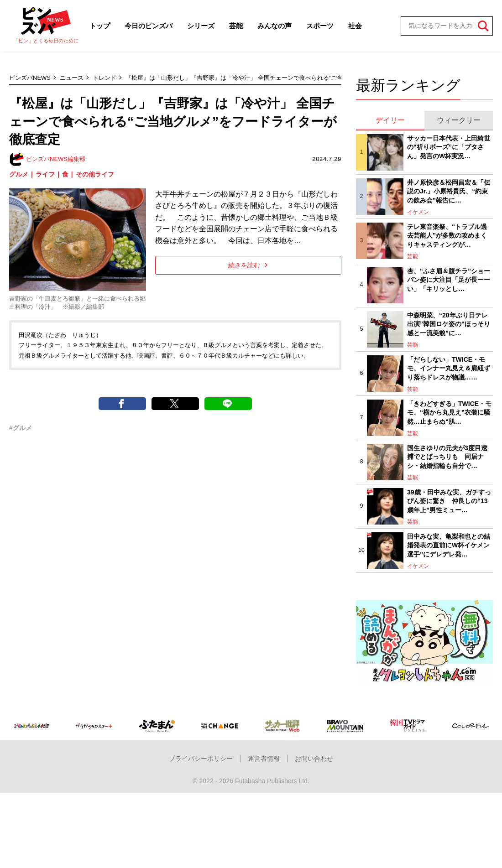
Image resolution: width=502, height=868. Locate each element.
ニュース (72, 78)
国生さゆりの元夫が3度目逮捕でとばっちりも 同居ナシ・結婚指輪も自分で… (447, 457)
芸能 (236, 26)
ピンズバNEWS (30, 78)
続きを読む (248, 265)
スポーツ (320, 26)
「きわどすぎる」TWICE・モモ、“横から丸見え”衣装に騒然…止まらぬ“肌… (449, 413)
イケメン (418, 212)
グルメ (19, 174)
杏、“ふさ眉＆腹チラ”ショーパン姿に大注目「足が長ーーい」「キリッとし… (449, 280)
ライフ (45, 174)
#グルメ (21, 428)
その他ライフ (95, 174)
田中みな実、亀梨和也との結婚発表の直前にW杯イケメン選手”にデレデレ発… (449, 545)
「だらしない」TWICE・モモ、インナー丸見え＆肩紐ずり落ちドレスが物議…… (449, 368)
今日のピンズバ (149, 26)
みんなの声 (275, 26)
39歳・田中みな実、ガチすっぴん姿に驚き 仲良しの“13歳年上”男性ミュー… (449, 501)
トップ (100, 26)
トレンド (105, 78)
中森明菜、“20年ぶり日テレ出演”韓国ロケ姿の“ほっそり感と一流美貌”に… (449, 324)
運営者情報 (264, 759)
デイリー (390, 120)
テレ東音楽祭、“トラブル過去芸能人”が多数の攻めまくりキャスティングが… (447, 236)
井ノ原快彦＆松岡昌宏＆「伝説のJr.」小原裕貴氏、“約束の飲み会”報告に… (449, 191)
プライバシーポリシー (201, 759)
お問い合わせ (314, 759)
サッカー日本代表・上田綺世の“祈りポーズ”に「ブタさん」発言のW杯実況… (449, 147)
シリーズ (201, 26)
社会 (355, 26)
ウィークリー (459, 120)
